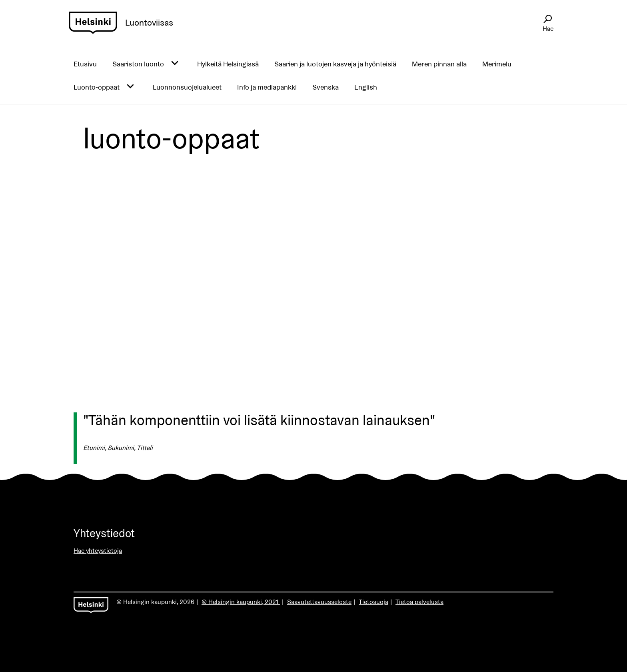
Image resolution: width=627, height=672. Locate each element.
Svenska (325, 87)
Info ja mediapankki (267, 87)
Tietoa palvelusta (419, 602)
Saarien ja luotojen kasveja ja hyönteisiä (335, 64)
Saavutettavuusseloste (319, 602)
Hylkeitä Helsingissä (228, 64)
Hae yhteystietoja (98, 551)
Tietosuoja (373, 602)
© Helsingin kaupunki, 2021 (241, 602)
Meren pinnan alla (439, 64)
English (366, 87)
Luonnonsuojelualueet (187, 87)
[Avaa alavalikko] (175, 64)
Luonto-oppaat (97, 87)
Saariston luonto (138, 64)
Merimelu (497, 64)
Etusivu (85, 64)
